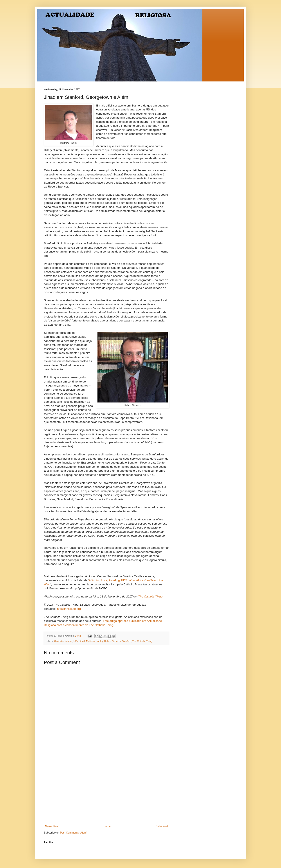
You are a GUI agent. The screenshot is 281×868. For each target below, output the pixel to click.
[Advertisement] (106, 792)
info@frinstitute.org (69, 609)
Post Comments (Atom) (74, 833)
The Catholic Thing (142, 641)
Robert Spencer (113, 641)
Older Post (162, 826)
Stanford (127, 641)
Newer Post (52, 826)
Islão (76, 641)
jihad (82, 641)
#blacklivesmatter (63, 641)
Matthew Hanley (95, 641)
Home (107, 826)
